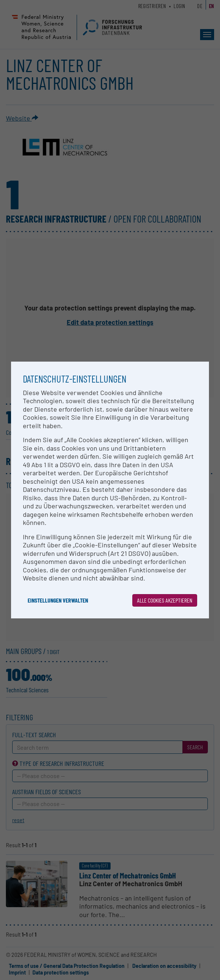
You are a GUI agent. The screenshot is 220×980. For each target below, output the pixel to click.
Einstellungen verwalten (58, 600)
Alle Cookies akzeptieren (165, 600)
